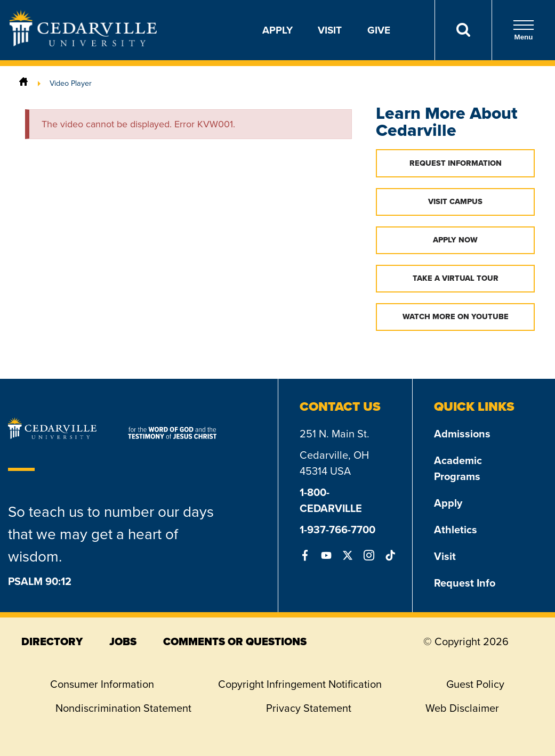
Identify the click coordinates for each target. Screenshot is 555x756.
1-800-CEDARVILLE (331, 500)
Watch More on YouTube (456, 316)
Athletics (456, 529)
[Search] (463, 30)
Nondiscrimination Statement (123, 708)
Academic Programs (458, 468)
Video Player (71, 83)
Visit (330, 30)
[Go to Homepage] (83, 43)
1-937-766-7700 (337, 529)
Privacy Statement (309, 708)
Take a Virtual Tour (456, 278)
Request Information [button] (456, 163)
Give (379, 30)
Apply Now (455, 240)
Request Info (465, 583)
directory (52, 641)
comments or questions (235, 641)
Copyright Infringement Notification (300, 684)
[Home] (23, 83)
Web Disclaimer (462, 708)
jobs (123, 641)
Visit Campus (455, 201)
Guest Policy (475, 684)
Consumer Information (102, 684)
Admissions (462, 433)
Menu (524, 30)
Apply (277, 30)
